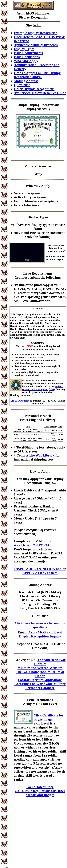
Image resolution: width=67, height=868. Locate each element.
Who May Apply (26, 61)
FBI (52, 389)
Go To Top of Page (40, 787)
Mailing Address (26, 81)
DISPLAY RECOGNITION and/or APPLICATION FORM (40, 571)
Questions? (22, 85)
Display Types (24, 49)
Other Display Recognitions (34, 89)
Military (30, 166)
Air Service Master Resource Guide (40, 93)
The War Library (42, 455)
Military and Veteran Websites (40, 668)
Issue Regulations (27, 57)
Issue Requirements (28, 53)
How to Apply (40, 471)
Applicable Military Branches (36, 45)
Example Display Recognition (36, 33)
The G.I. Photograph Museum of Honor (40, 674)
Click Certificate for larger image (48, 717)
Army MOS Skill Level (33, 13)
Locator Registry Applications (40, 680)
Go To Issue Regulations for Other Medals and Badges (40, 793)
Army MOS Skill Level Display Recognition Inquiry (41, 634)
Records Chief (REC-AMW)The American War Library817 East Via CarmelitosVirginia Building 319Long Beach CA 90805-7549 (40, 600)
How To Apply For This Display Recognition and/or (37, 75)
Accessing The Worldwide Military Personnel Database (40, 686)
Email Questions (20, 401)
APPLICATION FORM (32, 545)
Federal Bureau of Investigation (43, 388)
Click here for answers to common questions (40, 625)
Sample (22, 105)
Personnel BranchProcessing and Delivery (38, 418)
